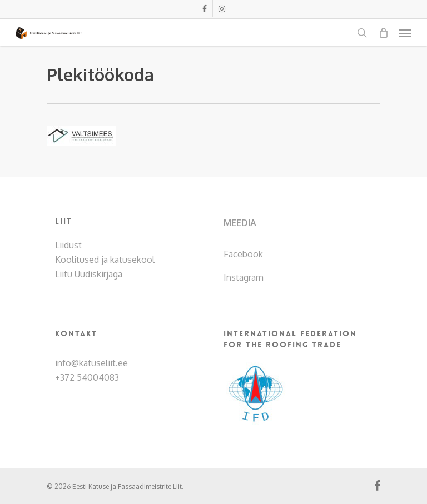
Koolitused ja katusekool (105, 260)
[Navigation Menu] (405, 33)
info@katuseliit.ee (91, 363)
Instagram (244, 277)
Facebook (243, 254)
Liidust (68, 245)
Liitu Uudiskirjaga (89, 274)
